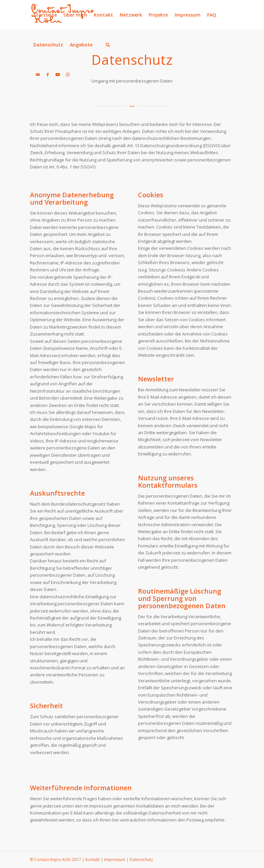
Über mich (75, 15)
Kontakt (103, 15)
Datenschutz (48, 45)
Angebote (81, 45)
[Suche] (108, 45)
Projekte (158, 15)
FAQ (212, 15)
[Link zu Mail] (38, 74)
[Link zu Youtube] (58, 74)
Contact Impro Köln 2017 (58, 860)
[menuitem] (105, 45)
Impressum (188, 15)
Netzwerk (131, 15)
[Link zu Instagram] (68, 74)
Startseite (45, 15)
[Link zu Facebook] (48, 74)
